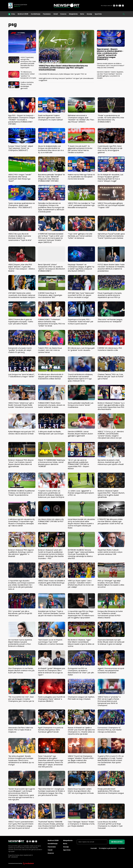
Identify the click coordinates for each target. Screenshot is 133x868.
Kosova (63, 14)
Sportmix (98, 14)
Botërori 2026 (23, 14)
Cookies (122, 848)
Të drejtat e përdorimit (108, 848)
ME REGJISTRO (117, 842)
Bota (82, 14)
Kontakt (94, 848)
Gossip (89, 14)
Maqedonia (73, 14)
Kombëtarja (36, 14)
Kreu (13, 14)
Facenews (47, 14)
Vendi (56, 14)
